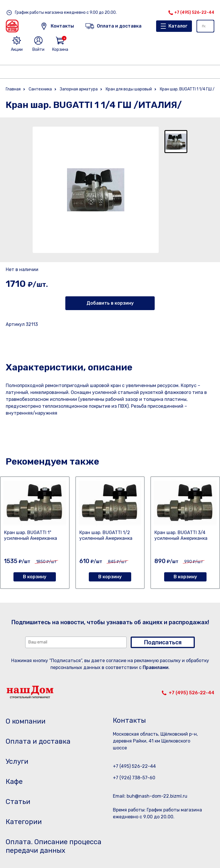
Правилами (156, 667)
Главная (13, 89)
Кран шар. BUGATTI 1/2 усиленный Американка (106, 535)
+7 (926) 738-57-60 (134, 778)
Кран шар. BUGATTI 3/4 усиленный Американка (181, 535)
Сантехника (40, 89)
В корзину (35, 577)
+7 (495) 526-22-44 (194, 12)
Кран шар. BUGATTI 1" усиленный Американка (31, 535)
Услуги (17, 761)
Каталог (178, 26)
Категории (24, 822)
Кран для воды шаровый (129, 89)
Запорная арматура (79, 89)
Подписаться (163, 642)
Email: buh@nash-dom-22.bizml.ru (150, 796)
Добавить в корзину (110, 303)
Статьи (18, 802)
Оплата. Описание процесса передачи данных (54, 846)
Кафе (14, 782)
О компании (26, 721)
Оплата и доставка (38, 741)
